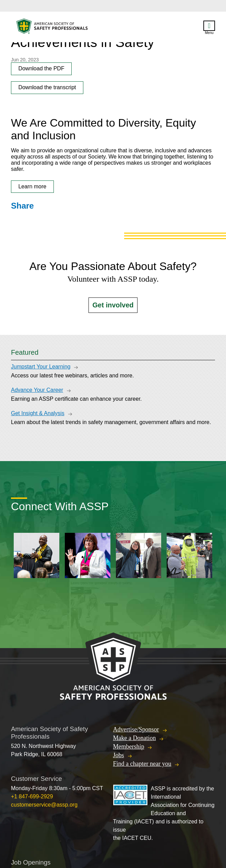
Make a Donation (135, 738)
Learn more (32, 186)
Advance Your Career (37, 390)
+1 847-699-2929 (32, 796)
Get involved (113, 305)
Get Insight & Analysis (38, 413)
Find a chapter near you (142, 764)
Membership (129, 747)
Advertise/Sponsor (136, 729)
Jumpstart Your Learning (41, 367)
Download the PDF (41, 68)
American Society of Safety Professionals (52, 28)
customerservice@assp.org (44, 805)
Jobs (119, 755)
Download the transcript (47, 87)
